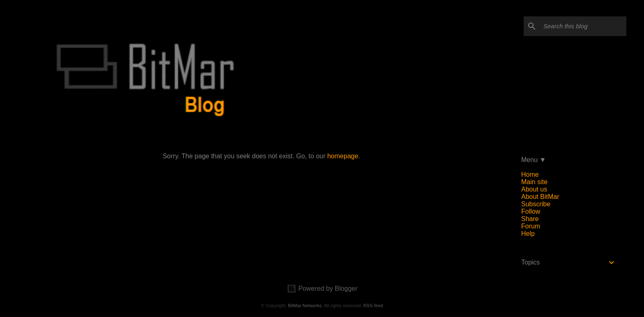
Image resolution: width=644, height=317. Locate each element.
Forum (531, 226)
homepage (343, 156)
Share (530, 219)
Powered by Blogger (322, 288)
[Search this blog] (583, 26)
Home (530, 174)
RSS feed (373, 306)
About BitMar (540, 197)
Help (528, 234)
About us (534, 189)
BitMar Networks (305, 306)
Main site (534, 182)
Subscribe (536, 204)
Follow (531, 211)
